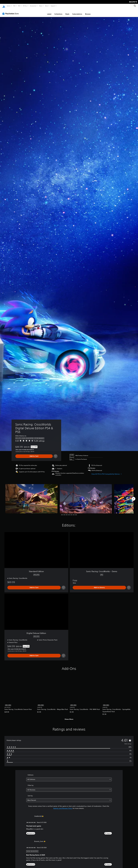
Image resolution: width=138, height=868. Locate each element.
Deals (67, 12)
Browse (88, 12)
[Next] (134, 497)
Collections (58, 12)
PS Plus (25, 6)
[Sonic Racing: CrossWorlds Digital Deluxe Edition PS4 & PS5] (31, 497)
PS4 (19, 6)
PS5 (14, 6)
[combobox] (69, 777)
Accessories (33, 6)
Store (46, 6)
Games (8, 6)
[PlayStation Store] (11, 12)
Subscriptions (77, 12)
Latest (49, 12)
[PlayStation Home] (4, 6)
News (41, 6)
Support (53, 6)
